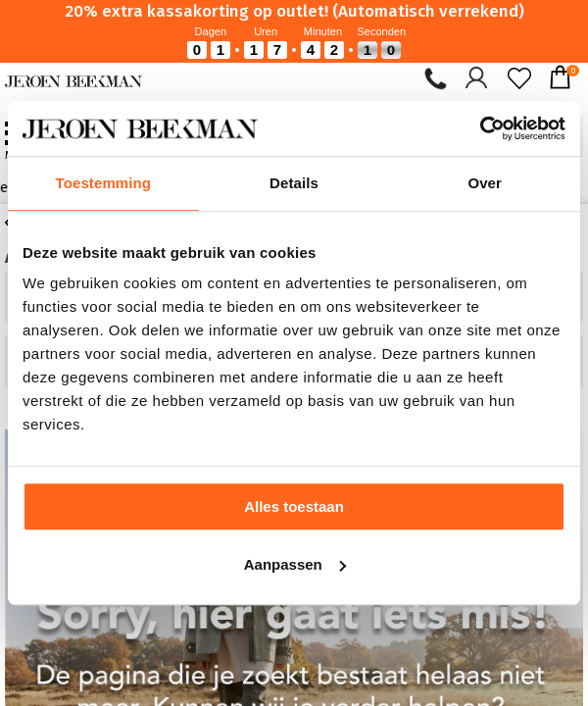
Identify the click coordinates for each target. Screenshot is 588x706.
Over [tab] (485, 183)
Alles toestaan (294, 506)
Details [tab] (294, 183)
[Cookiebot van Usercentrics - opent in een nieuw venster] (480, 128)
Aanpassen (295, 564)
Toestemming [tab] (104, 183)
